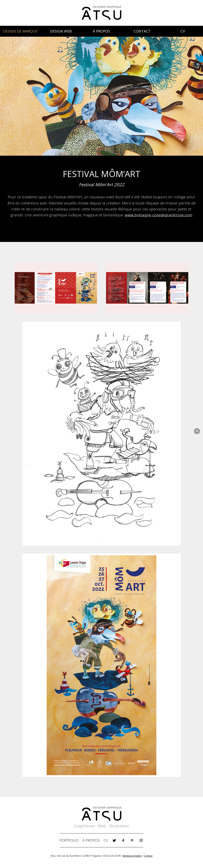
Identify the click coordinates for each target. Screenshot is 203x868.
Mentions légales (132, 856)
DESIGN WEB (61, 31)
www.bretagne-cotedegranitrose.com (158, 215)
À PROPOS (101, 31)
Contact (148, 856)
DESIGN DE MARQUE (20, 31)
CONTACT (142, 31)
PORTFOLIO (69, 840)
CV (183, 31)
